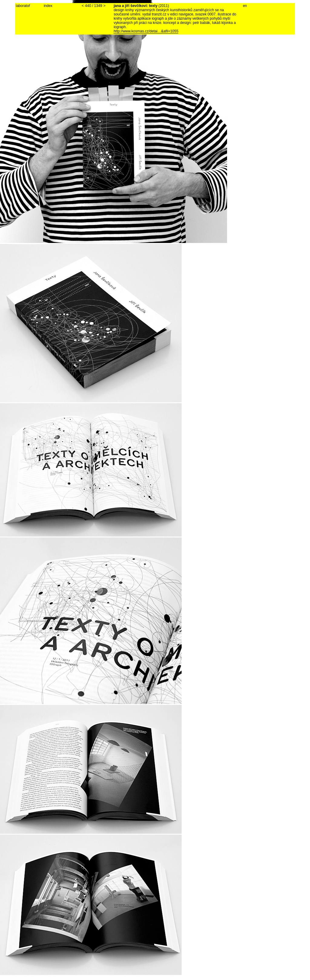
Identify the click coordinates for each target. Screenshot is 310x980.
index (48, 6)
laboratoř (23, 6)
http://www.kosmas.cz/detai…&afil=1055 (146, 31)
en (245, 6)
